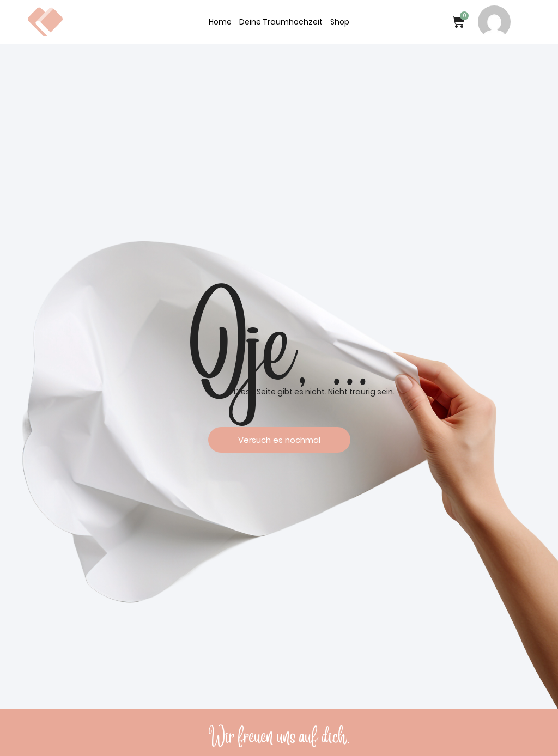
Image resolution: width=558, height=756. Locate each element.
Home (220, 22)
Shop (340, 22)
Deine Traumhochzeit (281, 22)
